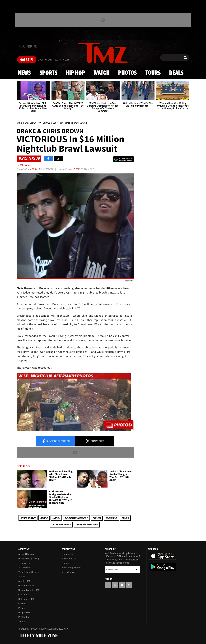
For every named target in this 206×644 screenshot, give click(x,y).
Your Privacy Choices (29, 572)
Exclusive (111, 518)
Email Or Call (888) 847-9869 (54, 60)
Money (56, 518)
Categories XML (26, 599)
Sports (48, 73)
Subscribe (136, 570)
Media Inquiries (69, 572)
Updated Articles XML (29, 590)
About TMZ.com (26, 554)
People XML (24, 613)
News (24, 73)
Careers (66, 563)
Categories (24, 595)
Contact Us (67, 554)
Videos (22, 622)
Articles (22, 577)
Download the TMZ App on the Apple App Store (163, 556)
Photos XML (24, 617)
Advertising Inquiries (72, 568)
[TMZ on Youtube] (30, 46)
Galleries (23, 604)
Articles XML (25, 581)
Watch (102, 73)
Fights (97, 518)
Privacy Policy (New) (29, 559)
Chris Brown (28, 518)
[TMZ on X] (24, 46)
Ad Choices (24, 568)
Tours (153, 73)
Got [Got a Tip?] (27, 60)
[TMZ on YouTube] (122, 585)
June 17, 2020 (74, 169)
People (22, 608)
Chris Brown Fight (87, 525)
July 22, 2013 (33, 169)
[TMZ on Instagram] (36, 46)
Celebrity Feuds (61, 525)
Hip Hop (75, 73)
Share (56, 441)
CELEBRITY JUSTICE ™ (76, 518)
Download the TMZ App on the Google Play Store (163, 567)
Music (125, 518)
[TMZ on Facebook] (19, 46)
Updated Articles (27, 586)
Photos (127, 73)
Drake (44, 518)
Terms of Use (25, 563)
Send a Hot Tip (69, 559)
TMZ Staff (25, 165)
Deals (176, 73)
